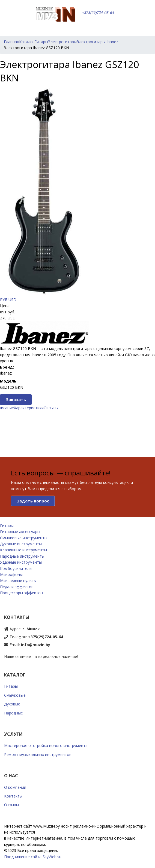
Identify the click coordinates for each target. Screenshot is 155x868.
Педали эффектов (17, 587)
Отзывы (51, 408)
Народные (14, 713)
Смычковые (15, 695)
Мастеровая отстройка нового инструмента (46, 745)
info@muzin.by (36, 645)
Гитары (7, 526)
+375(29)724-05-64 (98, 13)
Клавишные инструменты (23, 550)
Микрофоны (11, 574)
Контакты (13, 796)
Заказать (16, 399)
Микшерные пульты (18, 580)
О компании (15, 787)
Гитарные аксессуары (20, 532)
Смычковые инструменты (24, 538)
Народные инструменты (22, 556)
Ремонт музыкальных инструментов (38, 754)
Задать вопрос (33, 501)
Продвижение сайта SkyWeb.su (33, 857)
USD (12, 300)
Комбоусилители (16, 568)
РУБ (4, 300)
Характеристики (29, 408)
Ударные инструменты (21, 562)
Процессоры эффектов (21, 593)
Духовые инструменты (21, 544)
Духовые (12, 704)
